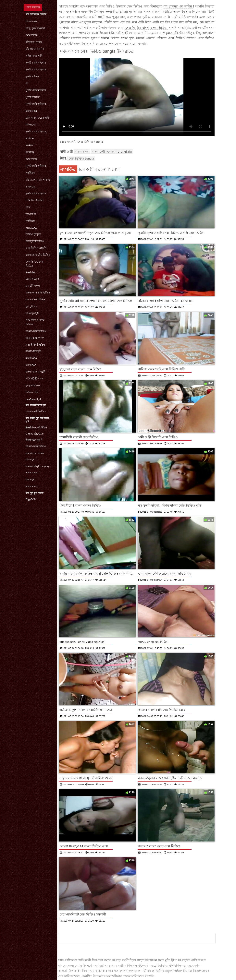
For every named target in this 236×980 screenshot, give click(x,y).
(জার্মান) (30, 152)
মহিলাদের (31, 125)
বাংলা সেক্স (31, 21)
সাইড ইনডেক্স (33, 7)
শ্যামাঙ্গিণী (31, 214)
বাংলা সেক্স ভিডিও (35, 299)
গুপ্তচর (29, 145)
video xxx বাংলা (35, 338)
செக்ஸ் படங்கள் (35, 453)
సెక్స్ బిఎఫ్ (31, 499)
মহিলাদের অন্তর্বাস (35, 49)
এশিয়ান (30, 138)
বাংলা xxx (31, 358)
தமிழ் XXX (31, 228)
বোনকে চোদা (32, 279)
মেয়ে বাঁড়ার (31, 35)
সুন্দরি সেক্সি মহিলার (36, 63)
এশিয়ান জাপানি (34, 56)
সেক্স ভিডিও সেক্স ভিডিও (35, 264)
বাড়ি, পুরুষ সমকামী (35, 28)
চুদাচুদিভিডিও (33, 385)
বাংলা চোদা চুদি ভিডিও (38, 293)
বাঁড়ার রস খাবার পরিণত (38, 180)
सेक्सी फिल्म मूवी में (34, 440)
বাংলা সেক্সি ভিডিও (36, 331)
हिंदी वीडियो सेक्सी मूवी (36, 405)
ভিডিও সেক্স (32, 392)
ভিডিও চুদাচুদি (33, 234)
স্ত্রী (27, 83)
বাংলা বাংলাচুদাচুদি (36, 372)
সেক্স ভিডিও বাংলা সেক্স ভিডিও (147, 28)
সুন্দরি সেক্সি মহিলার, (36, 90)
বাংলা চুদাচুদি (32, 313)
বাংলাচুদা (30, 459)
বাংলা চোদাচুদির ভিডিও (38, 255)
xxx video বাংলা (35, 379)
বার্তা (28, 207)
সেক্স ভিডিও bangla (81, 158)
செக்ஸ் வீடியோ (35, 434)
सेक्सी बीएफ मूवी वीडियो (36, 428)
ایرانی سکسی (33, 399)
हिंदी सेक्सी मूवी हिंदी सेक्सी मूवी (38, 420)
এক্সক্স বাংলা (32, 473)
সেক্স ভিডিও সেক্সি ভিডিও (35, 322)
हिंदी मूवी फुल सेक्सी (35, 493)
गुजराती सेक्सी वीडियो (35, 345)
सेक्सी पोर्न (30, 273)
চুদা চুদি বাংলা (33, 286)
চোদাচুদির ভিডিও (35, 241)
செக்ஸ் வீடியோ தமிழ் (38, 466)
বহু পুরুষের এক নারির (178, 6)
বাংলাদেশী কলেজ (103, 151)
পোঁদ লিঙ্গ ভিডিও (35, 200)
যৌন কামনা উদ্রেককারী (37, 118)
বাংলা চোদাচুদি (33, 351)
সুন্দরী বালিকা (33, 76)
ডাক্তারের (31, 187)
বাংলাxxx (31, 365)
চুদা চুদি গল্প (32, 306)
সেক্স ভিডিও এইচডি (36, 248)
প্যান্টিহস (30, 173)
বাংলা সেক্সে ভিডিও (36, 446)
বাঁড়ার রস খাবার (34, 42)
